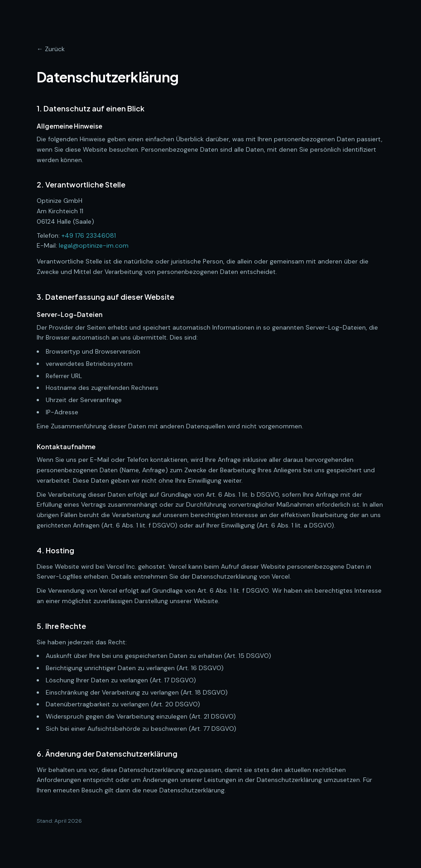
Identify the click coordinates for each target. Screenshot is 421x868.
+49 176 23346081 (89, 235)
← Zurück (51, 49)
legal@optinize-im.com (94, 245)
